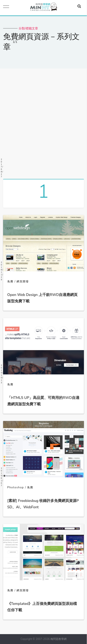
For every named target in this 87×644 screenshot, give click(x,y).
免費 (10, 282)
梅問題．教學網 (43, 8)
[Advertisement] (43, 122)
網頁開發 (23, 282)
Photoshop (16, 487)
